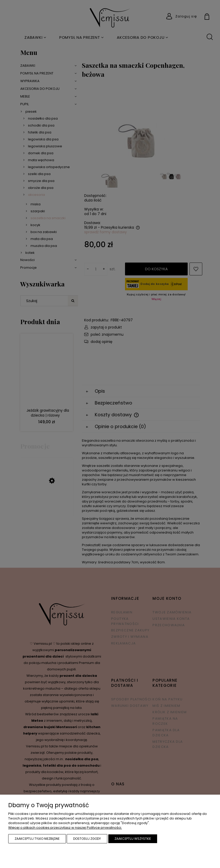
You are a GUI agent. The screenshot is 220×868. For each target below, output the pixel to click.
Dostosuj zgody (87, 839)
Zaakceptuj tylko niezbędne (37, 839)
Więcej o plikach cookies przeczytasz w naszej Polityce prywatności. (65, 828)
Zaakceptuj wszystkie (133, 839)
